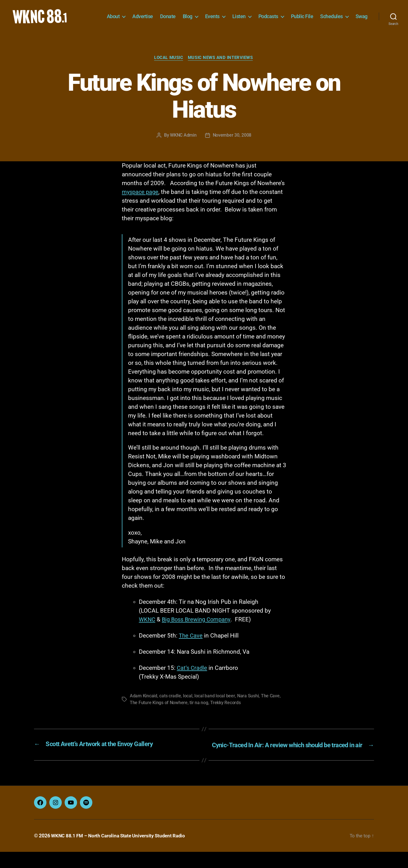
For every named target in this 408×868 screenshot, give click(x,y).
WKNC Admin (183, 144)
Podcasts (287, 16)
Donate (187, 16)
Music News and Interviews (221, 67)
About (132, 16)
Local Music (169, 67)
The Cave (191, 645)
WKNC (147, 628)
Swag (362, 25)
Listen (258, 16)
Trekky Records (225, 712)
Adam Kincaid (144, 705)
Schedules (350, 16)
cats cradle (170, 705)
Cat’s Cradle (193, 677)
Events (231, 16)
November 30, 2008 (232, 144)
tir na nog (199, 712)
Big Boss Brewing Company (199, 628)
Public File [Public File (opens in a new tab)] (321, 16)
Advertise (162, 16)
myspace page (141, 201)
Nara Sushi (248, 705)
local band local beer (214, 705)
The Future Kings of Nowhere (159, 712)
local (188, 705)
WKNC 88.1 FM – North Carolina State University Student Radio (121, 852)
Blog (207, 16)
